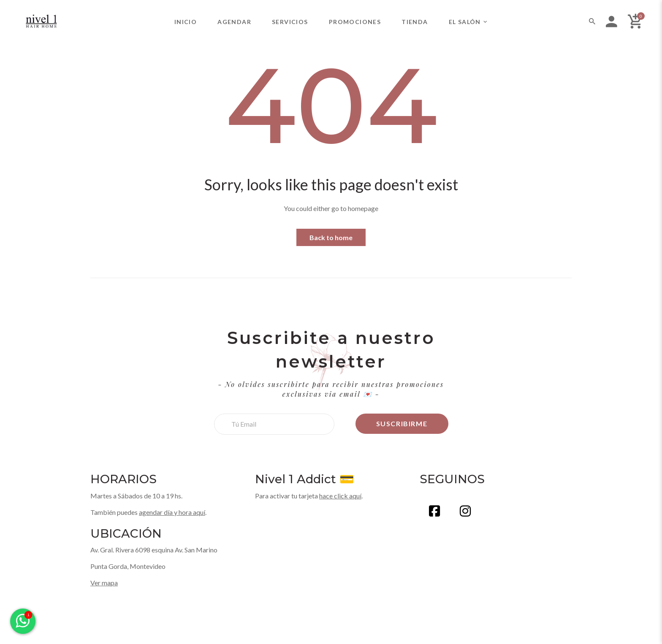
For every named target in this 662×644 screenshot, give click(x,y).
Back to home (331, 237)
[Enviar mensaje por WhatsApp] (23, 621)
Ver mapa (104, 583)
